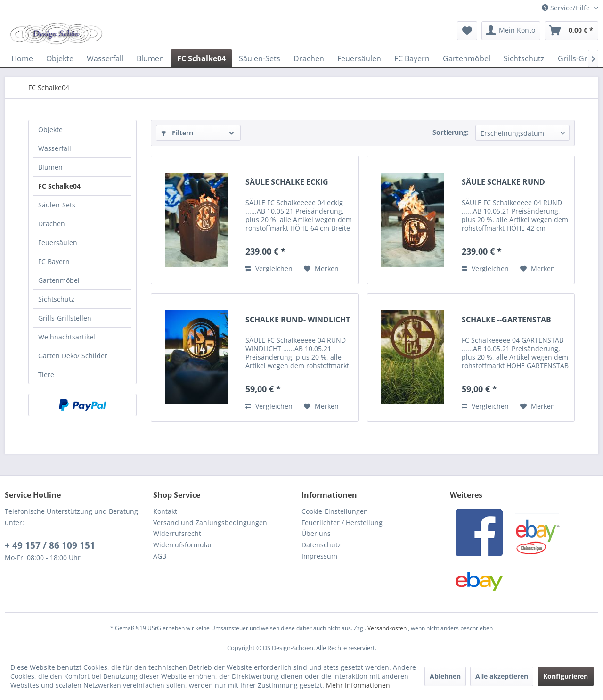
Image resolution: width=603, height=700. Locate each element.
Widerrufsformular (183, 545)
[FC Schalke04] (201, 58)
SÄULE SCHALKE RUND (503, 182)
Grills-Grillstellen (65, 318)
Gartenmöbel (59, 280)
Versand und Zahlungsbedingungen (210, 523)
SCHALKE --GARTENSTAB (506, 320)
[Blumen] (150, 58)
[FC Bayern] (412, 58)
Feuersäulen (58, 243)
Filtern (177, 133)
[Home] (22, 58)
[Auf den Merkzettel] (321, 269)
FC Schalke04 (59, 186)
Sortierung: (451, 132)
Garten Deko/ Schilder (73, 356)
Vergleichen (269, 268)
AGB (160, 556)
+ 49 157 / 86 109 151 (50, 545)
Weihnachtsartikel (67, 337)
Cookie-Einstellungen (335, 511)
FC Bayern (54, 261)
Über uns (316, 533)
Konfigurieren (566, 676)
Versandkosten (387, 628)
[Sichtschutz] (524, 58)
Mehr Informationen (358, 685)
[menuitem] (467, 31)
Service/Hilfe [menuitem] (567, 8)
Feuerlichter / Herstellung (342, 523)
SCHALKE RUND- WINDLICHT (298, 320)
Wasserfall (55, 148)
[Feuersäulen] (359, 58)
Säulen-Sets (57, 205)
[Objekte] (60, 58)
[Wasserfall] (105, 58)
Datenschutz (321, 545)
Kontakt (165, 511)
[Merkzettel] (467, 31)
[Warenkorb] (571, 31)
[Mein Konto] (511, 31)
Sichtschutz (56, 299)
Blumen (50, 167)
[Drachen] (309, 58)
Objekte (50, 129)
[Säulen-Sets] (260, 58)
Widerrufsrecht (177, 533)
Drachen (52, 224)
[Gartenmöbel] (467, 58)
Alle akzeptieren (502, 676)
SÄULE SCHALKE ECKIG (287, 182)
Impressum (319, 556)
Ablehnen (445, 676)
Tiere (46, 375)
